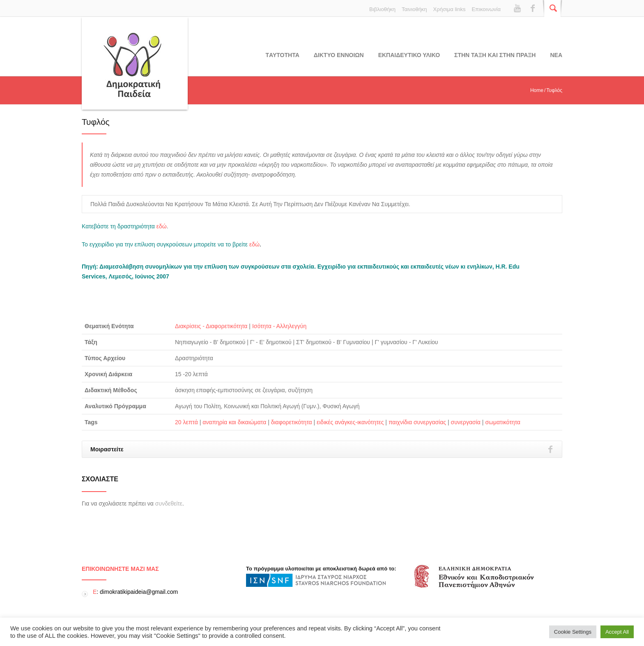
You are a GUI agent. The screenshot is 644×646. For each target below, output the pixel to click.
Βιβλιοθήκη (382, 9)
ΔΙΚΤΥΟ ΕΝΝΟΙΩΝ (339, 55)
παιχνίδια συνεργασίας (417, 422)
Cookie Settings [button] (573, 632)
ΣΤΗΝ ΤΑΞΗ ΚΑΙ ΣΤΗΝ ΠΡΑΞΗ (495, 55)
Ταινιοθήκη (414, 9)
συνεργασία (466, 422)
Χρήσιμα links (450, 9)
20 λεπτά (186, 422)
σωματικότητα (503, 422)
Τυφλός (96, 122)
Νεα (556, 55)
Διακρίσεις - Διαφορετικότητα (211, 326)
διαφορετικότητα (292, 422)
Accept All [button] (617, 632)
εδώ (162, 226)
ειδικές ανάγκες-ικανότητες (350, 422)
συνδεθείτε (169, 503)
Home (537, 90)
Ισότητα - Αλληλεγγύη (279, 326)
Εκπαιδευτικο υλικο (409, 55)
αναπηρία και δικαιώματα (234, 422)
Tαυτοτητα (283, 55)
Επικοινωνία (486, 9)
